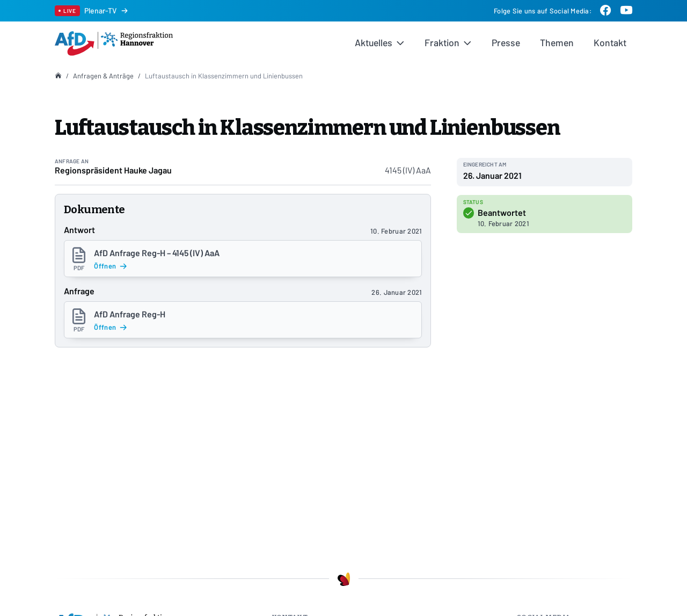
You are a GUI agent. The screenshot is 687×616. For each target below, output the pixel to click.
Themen (557, 42)
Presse (506, 42)
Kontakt (610, 42)
